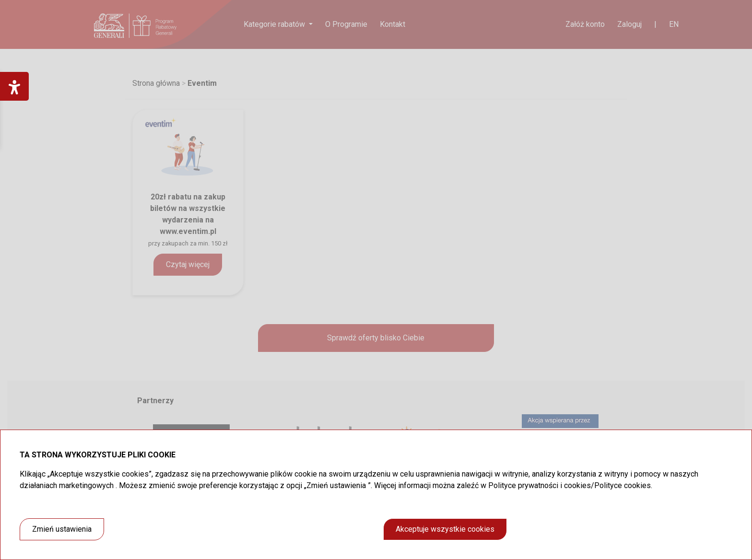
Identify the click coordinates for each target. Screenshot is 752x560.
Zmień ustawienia (62, 529)
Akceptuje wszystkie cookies (445, 529)
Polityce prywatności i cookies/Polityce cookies (570, 485)
